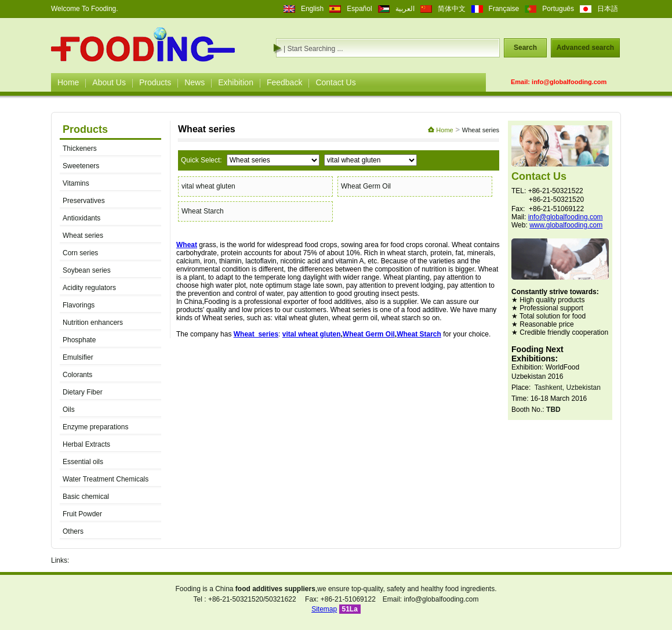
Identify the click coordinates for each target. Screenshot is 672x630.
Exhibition (236, 82)
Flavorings (79, 305)
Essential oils (83, 462)
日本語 (608, 9)
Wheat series (83, 236)
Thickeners (80, 149)
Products (155, 82)
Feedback (284, 82)
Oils (69, 410)
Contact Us (335, 82)
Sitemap (324, 609)
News (195, 82)
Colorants (77, 375)
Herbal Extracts (86, 444)
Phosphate (79, 340)
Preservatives (84, 201)
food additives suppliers (275, 589)
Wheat (187, 245)
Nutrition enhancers (93, 323)
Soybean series (87, 270)
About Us (109, 82)
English (312, 9)
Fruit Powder (82, 514)
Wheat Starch (203, 211)
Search (525, 48)
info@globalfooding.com (569, 82)
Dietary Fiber (83, 392)
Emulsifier (78, 357)
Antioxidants (81, 218)
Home (68, 82)
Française (504, 9)
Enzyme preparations (95, 427)
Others (73, 531)
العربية (405, 9)
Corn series (80, 253)
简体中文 (452, 9)
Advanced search (585, 48)
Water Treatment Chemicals (106, 479)
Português (558, 9)
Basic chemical (86, 497)
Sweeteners (81, 166)
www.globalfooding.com (566, 225)
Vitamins (76, 183)
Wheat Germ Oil (366, 186)
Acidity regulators (89, 288)
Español (359, 9)
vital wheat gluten (208, 186)
